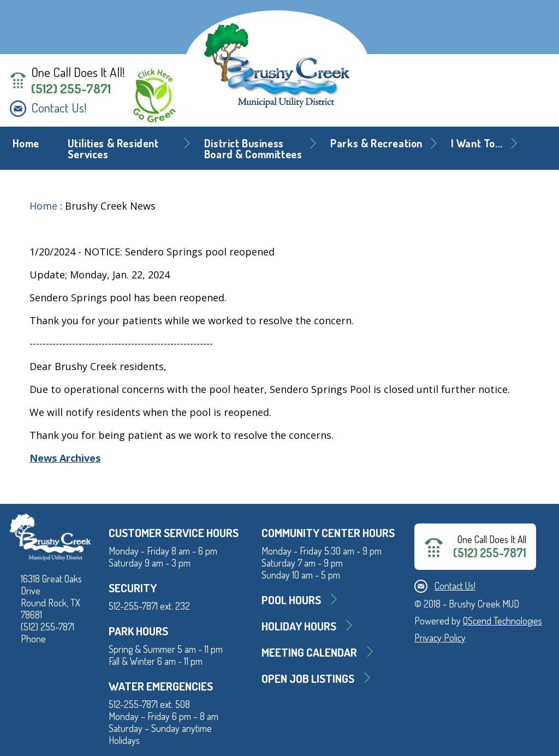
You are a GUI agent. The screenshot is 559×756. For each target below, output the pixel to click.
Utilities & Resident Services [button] (113, 149)
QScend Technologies (502, 621)
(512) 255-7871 (71, 88)
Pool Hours (291, 600)
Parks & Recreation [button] (376, 143)
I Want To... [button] (477, 143)
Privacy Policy (440, 638)
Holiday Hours (299, 626)
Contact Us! (59, 108)
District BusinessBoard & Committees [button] (253, 149)
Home (26, 143)
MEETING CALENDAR (309, 652)
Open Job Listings (308, 678)
